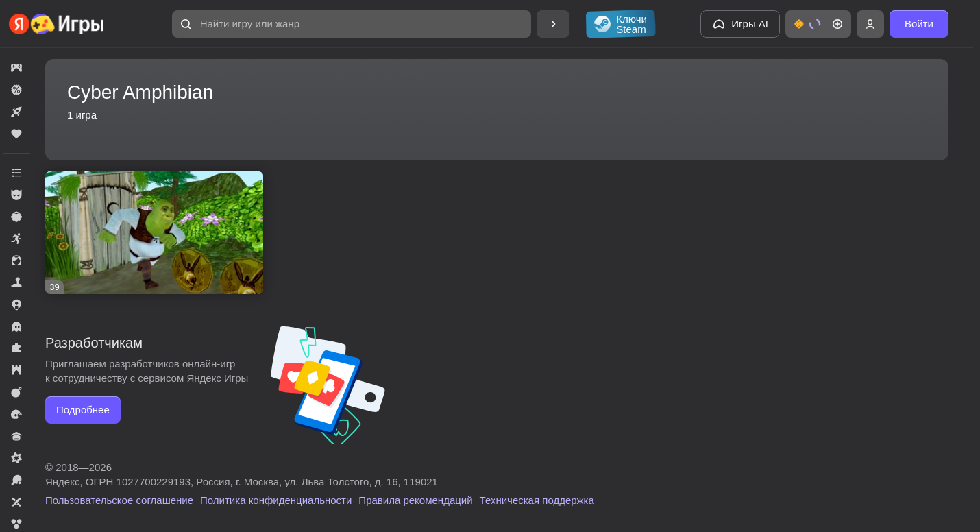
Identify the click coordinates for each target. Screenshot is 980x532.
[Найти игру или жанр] (352, 24)
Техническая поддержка (537, 500)
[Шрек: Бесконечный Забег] (154, 233)
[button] (352, 24)
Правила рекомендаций (415, 500)
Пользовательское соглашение (119, 500)
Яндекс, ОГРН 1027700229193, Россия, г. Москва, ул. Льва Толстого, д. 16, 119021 (242, 482)
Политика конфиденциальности (276, 500)
